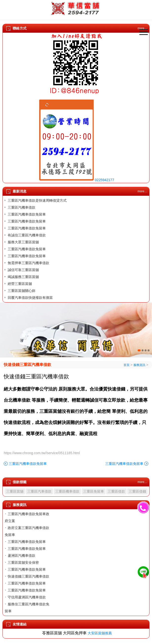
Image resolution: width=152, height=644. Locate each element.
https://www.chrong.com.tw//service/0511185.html (42, 453)
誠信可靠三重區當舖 (23, 270)
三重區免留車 (94, 491)
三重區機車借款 (67, 491)
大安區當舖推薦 (100, 633)
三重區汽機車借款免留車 (27, 214)
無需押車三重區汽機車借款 (28, 263)
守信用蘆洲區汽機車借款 (27, 597)
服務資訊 (139, 365)
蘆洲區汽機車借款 (22, 556)
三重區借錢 (137, 491)
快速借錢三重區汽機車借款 (27, 365)
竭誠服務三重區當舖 (23, 277)
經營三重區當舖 (20, 284)
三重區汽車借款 (39, 491)
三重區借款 (116, 491)
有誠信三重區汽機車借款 (27, 235)
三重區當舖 (15, 491)
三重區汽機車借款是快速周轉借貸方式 (37, 200)
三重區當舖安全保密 (23, 562)
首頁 (127, 365)
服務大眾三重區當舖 (23, 242)
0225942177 (104, 180)
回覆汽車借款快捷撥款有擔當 (30, 298)
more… (142, 191)
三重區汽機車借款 (22, 207)
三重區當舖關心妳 (22, 291)
